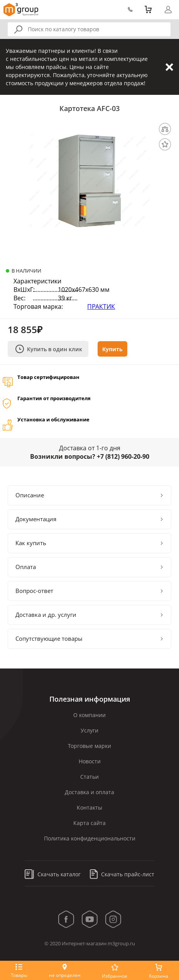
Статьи (89, 777)
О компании (89, 715)
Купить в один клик (49, 349)
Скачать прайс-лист (122, 874)
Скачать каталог (53, 874)
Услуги (89, 730)
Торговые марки (89, 746)
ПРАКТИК (101, 306)
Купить (112, 349)
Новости (90, 761)
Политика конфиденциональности (90, 838)
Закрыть (169, 67)
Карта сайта (89, 823)
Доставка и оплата (89, 792)
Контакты (89, 807)
